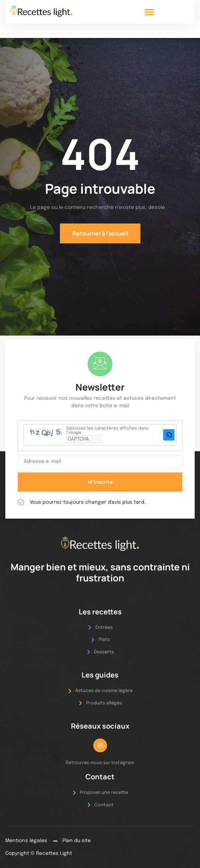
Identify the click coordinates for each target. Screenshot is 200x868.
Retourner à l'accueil (100, 233)
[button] (149, 12)
